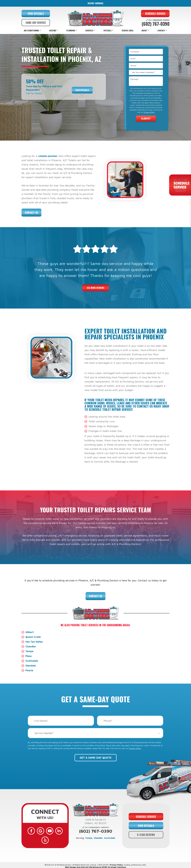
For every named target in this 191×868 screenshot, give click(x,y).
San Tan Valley (35, 642)
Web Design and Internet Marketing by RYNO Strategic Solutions (95, 861)
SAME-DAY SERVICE (36, 23)
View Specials (82, 88)
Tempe (30, 651)
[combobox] (146, 72)
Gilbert (30, 632)
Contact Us (31, 213)
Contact (161, 30)
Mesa (29, 656)
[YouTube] (45, 830)
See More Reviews (96, 288)
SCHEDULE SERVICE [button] (146, 814)
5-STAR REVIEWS (146, 832)
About (144, 30)
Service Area (127, 30)
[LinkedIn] (53, 830)
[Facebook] (30, 830)
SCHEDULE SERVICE (155, 14)
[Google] (37, 830)
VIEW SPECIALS (36, 14)
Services (89, 30)
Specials (107, 30)
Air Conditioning (31, 30)
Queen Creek (34, 637)
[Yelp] (60, 830)
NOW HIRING (95, 3)
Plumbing (71, 30)
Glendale (31, 665)
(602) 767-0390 (156, 24)
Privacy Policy (149, 112)
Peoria (30, 670)
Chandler (31, 646)
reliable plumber (49, 156)
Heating (53, 30)
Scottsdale (32, 661)
